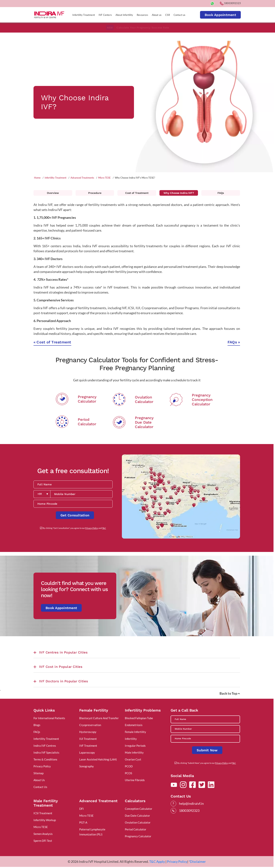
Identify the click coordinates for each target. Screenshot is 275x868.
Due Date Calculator (137, 816)
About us (157, 15)
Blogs (37, 725)
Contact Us (40, 787)
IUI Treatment (88, 739)
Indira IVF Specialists (46, 752)
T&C (104, 528)
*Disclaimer (197, 861)
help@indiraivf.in (191, 803)
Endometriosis (134, 725)
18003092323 (230, 3)
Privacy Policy (92, 528)
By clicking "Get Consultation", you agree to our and (74, 528)
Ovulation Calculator (138, 822)
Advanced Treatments (82, 178)
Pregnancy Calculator (138, 836)
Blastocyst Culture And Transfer (99, 718)
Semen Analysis (43, 834)
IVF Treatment (88, 746)
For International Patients (49, 718)
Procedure (95, 193)
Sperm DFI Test (43, 841)
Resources (142, 15)
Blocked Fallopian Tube (139, 718)
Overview (53, 193)
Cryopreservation (90, 725)
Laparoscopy (87, 752)
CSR (168, 15)
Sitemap (39, 773)
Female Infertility (135, 732)
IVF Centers (105, 15)
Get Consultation (75, 515)
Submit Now (207, 750)
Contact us (180, 15)
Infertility (131, 739)
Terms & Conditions (45, 759)
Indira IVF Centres (45, 746)
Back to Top (230, 693)
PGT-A (83, 822)
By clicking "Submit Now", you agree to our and (207, 763)
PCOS (128, 773)
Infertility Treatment (84, 15)
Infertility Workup (45, 820)
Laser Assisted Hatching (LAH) (98, 759)
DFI (81, 809)
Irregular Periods (135, 746)
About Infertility (124, 15)
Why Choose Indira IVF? (179, 193)
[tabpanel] (137, 102)
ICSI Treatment (43, 813)
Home (37, 178)
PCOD (129, 766)
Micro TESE (104, 178)
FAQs (221, 193)
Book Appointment (220, 15)
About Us (39, 780)
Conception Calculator (139, 809)
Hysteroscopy (88, 732)
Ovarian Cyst (133, 759)
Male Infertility (134, 752)
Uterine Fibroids (135, 780)
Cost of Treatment (137, 193)
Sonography (87, 766)
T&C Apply (157, 861)
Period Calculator (136, 829)
